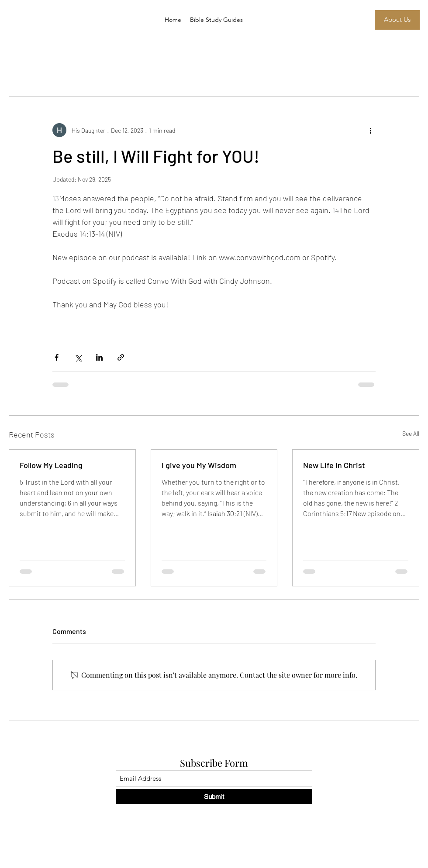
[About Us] (397, 20)
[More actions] (370, 130)
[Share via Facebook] (57, 357)
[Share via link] (121, 357)
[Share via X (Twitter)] (78, 357)
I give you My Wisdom (199, 465)
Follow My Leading (51, 465)
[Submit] (214, 797)
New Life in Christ (334, 465)
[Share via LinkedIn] (99, 357)
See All (411, 433)
